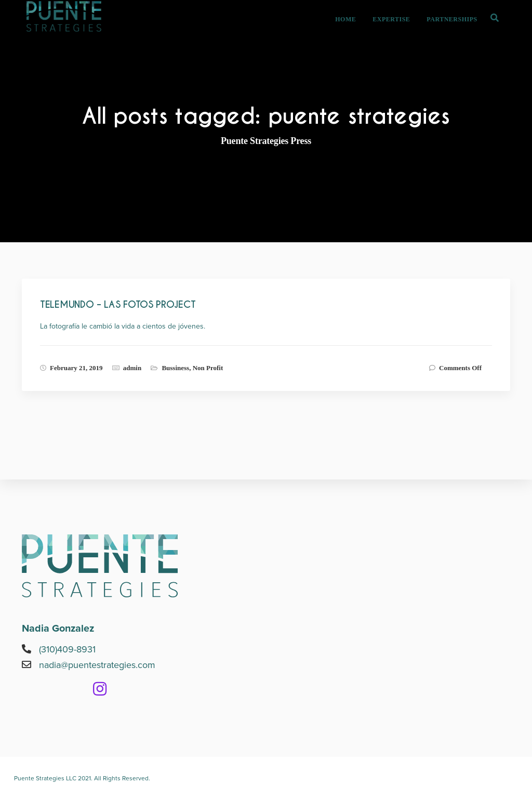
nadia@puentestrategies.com (97, 665)
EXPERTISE (402, 34)
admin (132, 368)
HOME (356, 34)
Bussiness (175, 368)
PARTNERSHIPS (462, 34)
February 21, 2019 (76, 368)
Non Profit (208, 368)
